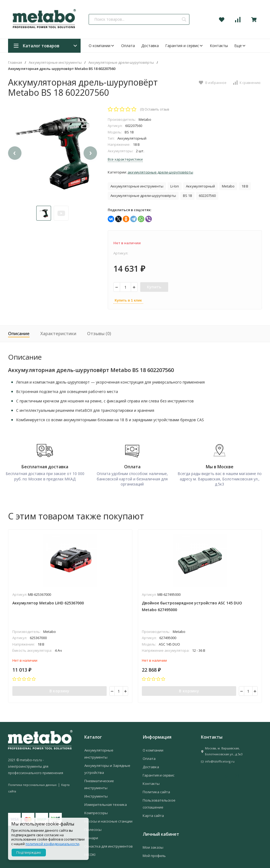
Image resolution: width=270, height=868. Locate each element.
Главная (15, 63)
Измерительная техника (106, 801)
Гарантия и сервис (184, 46)
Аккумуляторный (200, 186)
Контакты (219, 46)
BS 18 (187, 196)
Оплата (128, 46)
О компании (102, 46)
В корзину (60, 687)
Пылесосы (93, 826)
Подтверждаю (29, 852)
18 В (245, 186)
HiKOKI (90, 851)
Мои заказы (153, 844)
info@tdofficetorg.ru (220, 758)
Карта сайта (153, 812)
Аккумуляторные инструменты (55, 63)
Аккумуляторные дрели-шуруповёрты (121, 63)
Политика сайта (156, 789)
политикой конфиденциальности (52, 844)
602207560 (207, 196)
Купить (154, 287)
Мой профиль (154, 852)
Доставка (150, 46)
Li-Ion (175, 186)
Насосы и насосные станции (108, 818)
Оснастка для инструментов (109, 843)
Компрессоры (96, 810)
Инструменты (96, 793)
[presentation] (15, 168)
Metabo (228, 186)
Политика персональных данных (32, 782)
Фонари (91, 835)
